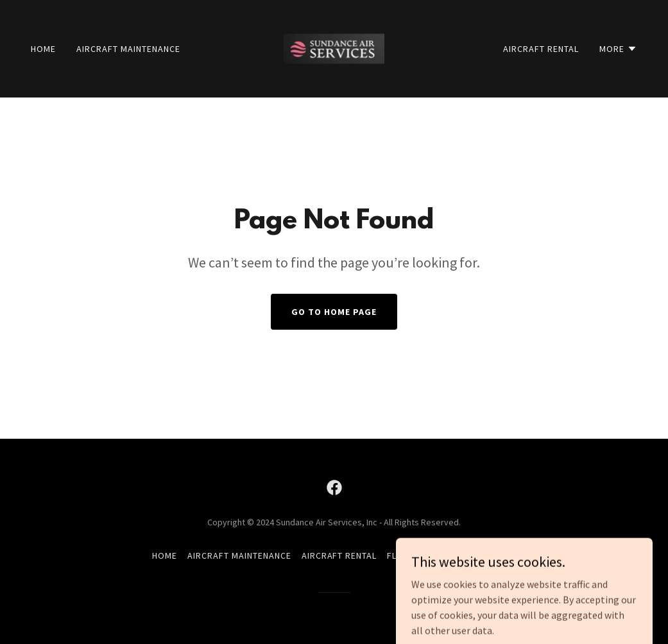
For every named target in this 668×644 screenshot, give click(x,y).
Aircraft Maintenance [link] (128, 49)
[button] (618, 49)
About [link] (501, 555)
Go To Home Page (334, 312)
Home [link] (43, 49)
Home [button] (165, 555)
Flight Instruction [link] (432, 555)
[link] (334, 47)
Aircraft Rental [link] (541, 49)
